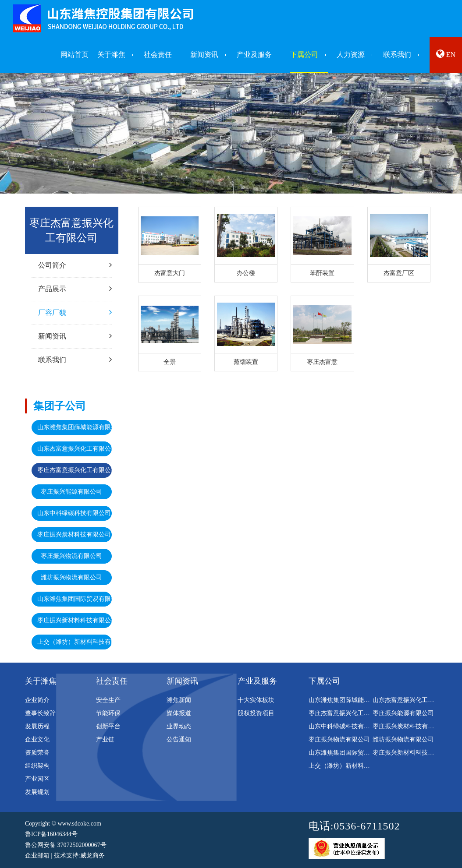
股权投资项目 (256, 713)
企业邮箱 (37, 856)
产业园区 (37, 779)
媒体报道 (179, 713)
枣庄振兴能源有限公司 (71, 492)
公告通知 (179, 739)
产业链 (105, 739)
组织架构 (37, 766)
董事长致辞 (40, 713)
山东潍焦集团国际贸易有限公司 (75, 599)
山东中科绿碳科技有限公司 (74, 513)
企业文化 (37, 739)
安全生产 (108, 700)
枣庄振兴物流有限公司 (71, 556)
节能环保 (108, 713)
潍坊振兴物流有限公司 (71, 577)
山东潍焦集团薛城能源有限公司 (75, 427)
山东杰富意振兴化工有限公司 (75, 449)
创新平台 (108, 726)
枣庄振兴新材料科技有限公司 (75, 620)
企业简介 (37, 700)
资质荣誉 (37, 753)
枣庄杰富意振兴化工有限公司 (75, 470)
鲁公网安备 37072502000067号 (66, 845)
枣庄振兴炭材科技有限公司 (74, 535)
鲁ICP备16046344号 (51, 834)
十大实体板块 (256, 700)
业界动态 (179, 726)
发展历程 (37, 726)
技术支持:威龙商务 (79, 856)
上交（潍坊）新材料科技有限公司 (75, 642)
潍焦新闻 (179, 700)
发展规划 (37, 792)
